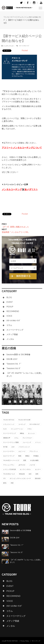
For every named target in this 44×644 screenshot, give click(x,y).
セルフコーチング (9, 456)
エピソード (22, 451)
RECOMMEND (13, 311)
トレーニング (27, 442)
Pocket (25, 50)
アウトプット (34, 451)
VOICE (9, 316)
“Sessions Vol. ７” (14, 364)
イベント (38, 442)
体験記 (27, 456)
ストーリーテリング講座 (11, 442)
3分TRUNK (22, 465)
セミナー (38, 469)
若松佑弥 (38, 478)
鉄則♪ (5, 483)
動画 (20, 456)
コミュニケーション (17, 429)
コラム (9, 325)
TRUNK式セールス (9, 474)
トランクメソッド (9, 424)
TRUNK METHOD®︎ (24, 420)
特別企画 (22, 474)
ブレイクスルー (27, 438)
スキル (29, 429)
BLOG (9, 297)
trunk (5, 429)
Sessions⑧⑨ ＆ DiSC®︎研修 (18, 355)
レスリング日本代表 (10, 469)
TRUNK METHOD (9, 420)
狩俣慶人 (36, 456)
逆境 (37, 474)
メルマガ (32, 465)
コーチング (22, 424)
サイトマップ (36, 641)
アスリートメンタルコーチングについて (22, 148)
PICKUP (10, 307)
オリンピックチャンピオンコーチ (20, 478)
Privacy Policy (25, 641)
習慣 (25, 460)
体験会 (22, 433)
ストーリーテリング (15, 330)
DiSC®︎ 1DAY (12, 359)
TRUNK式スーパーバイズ (11, 460)
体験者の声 (7, 438)
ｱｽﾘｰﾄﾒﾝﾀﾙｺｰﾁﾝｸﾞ (24, 46)
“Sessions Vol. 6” (13, 368)
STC (4, 478)
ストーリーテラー (9, 451)
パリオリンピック (24, 447)
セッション (32, 433)
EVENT (10, 302)
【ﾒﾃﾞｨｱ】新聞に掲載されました (15, 227)
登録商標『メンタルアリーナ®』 (16, 232)
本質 (12, 483)
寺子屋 (5, 447)
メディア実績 (12, 334)
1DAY (13, 447)
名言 (30, 474)
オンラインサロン (25, 469)
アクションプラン (9, 465)
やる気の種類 (34, 460)
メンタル (10, 339)
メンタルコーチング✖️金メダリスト (20, 189)
